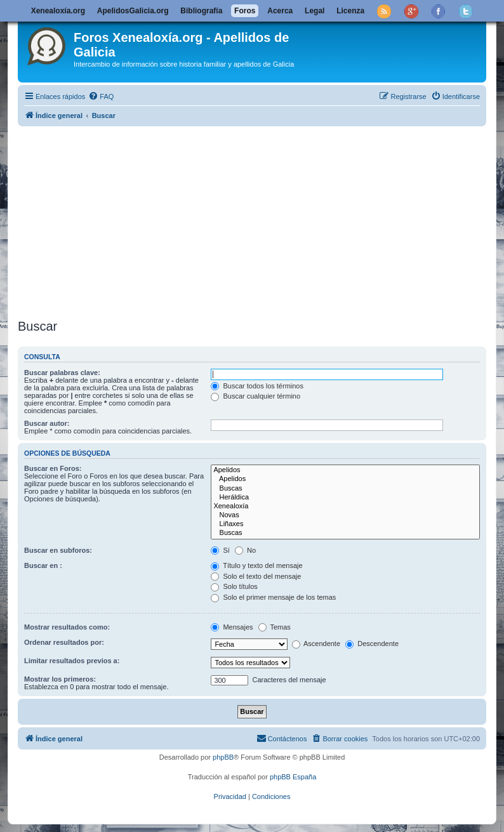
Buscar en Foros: (53, 468)
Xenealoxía (345, 506)
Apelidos (345, 470)
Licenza (350, 11)
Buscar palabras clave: (62, 373)
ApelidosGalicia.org (133, 11)
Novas (345, 515)
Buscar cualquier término (255, 396)
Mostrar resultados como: (67, 627)
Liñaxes (345, 524)
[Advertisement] (252, 220)
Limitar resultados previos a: (72, 661)
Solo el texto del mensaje (256, 576)
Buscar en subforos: (58, 550)
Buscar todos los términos (257, 386)
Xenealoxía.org (58, 11)
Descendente (372, 644)
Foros (245, 11)
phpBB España (293, 777)
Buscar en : (43, 565)
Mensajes (232, 627)
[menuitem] (101, 96)
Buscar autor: (47, 423)
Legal (315, 11)
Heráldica (345, 498)
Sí (220, 550)
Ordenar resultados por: (64, 642)
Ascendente (316, 644)
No (245, 550)
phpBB (223, 757)
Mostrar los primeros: (60, 679)
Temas (275, 627)
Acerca (280, 11)
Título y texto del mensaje (256, 565)
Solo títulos (234, 586)
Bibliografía (201, 11)
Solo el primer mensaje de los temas (273, 597)
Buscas (345, 489)
